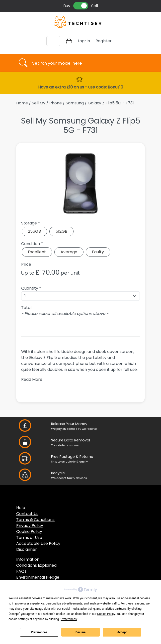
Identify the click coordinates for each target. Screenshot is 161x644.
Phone (56, 103)
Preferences (39, 632)
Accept (122, 632)
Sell (95, 6)
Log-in (84, 41)
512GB (61, 231)
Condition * (32, 244)
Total (26, 308)
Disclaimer (27, 549)
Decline (80, 632)
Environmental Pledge (38, 577)
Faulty (98, 252)
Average (69, 252)
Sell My (39, 103)
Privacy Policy (30, 526)
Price (26, 264)
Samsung (75, 103)
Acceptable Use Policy (38, 543)
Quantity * (31, 288)
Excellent (37, 252)
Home (22, 103)
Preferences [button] (69, 619)
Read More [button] (32, 379)
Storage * (31, 223)
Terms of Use (29, 537)
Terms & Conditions (35, 520)
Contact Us (27, 514)
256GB (34, 231)
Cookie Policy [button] (106, 614)
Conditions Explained (36, 565)
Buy (67, 6)
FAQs (21, 571)
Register (104, 41)
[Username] (85, 63)
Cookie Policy (29, 532)
